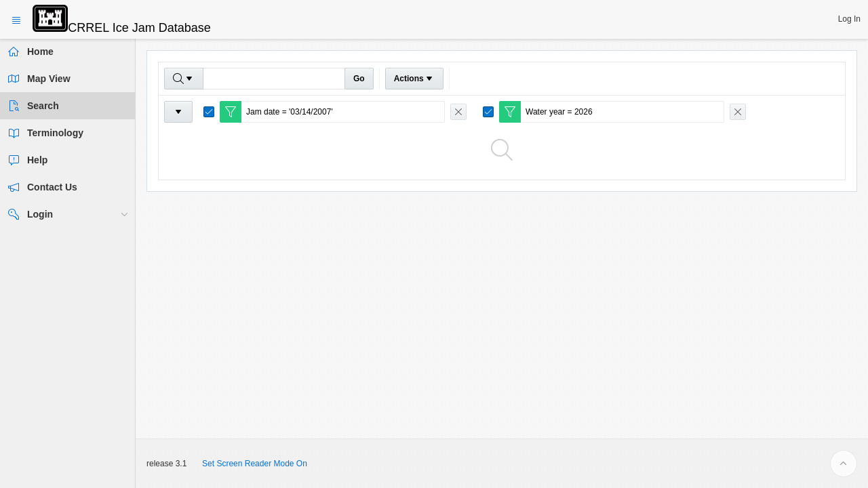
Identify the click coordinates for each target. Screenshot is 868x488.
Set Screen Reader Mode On (255, 464)
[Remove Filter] (458, 112)
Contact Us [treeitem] (52, 187)
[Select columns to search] (184, 79)
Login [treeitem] (40, 214)
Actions (414, 79)
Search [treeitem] (43, 106)
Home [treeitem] (40, 52)
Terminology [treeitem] (55, 133)
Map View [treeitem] (49, 79)
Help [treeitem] (37, 160)
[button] (849, 19)
